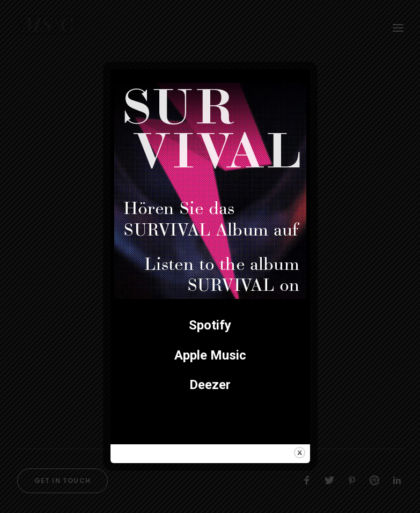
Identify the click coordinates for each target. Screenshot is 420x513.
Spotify (210, 325)
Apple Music (210, 355)
